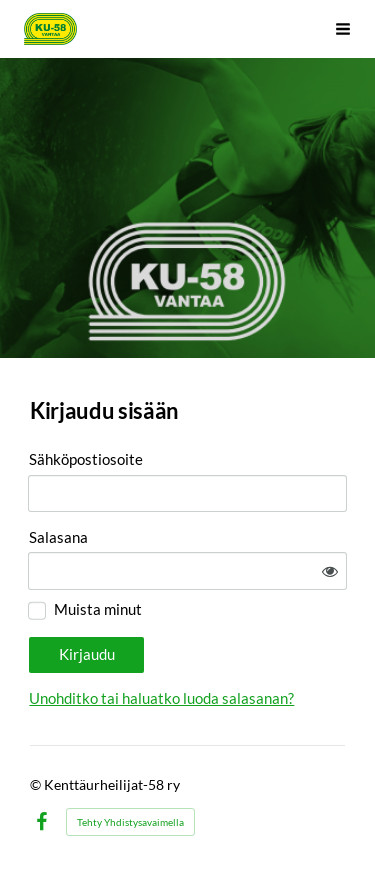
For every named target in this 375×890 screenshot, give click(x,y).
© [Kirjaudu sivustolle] (37, 784)
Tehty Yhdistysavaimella (130, 822)
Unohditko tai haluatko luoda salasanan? (161, 698)
